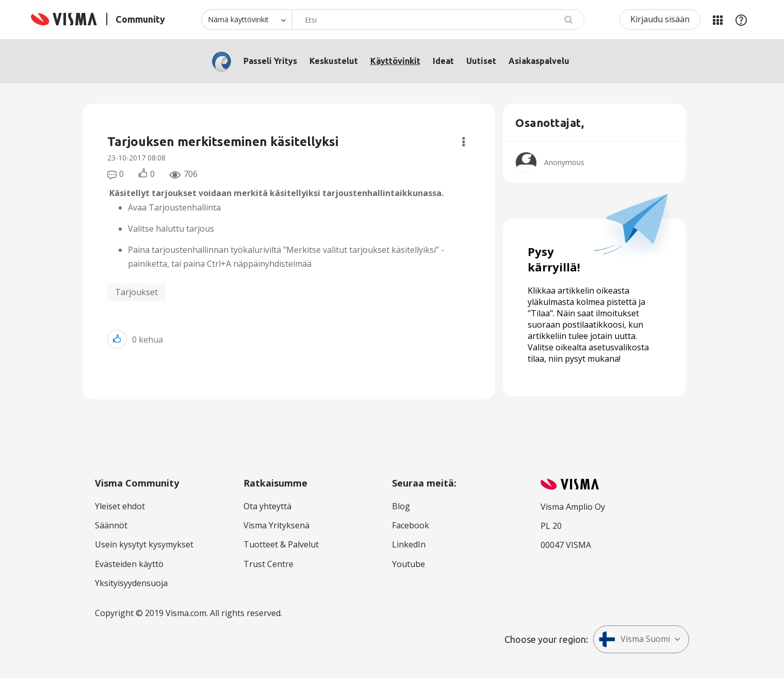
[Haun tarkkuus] (247, 20)
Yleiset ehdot (120, 506)
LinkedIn (409, 544)
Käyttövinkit (395, 61)
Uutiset (481, 61)
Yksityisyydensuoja (131, 583)
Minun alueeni (717, 20)
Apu (741, 20)
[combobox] (438, 20)
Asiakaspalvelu (539, 61)
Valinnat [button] (463, 142)
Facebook (411, 525)
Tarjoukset (136, 292)
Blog (401, 506)
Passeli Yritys (270, 61)
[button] (117, 339)
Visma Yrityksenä (276, 525)
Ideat (443, 61)
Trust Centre (268, 564)
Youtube (409, 564)
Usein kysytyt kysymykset (144, 544)
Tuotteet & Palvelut (281, 544)
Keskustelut (334, 61)
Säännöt (111, 525)
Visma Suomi (634, 639)
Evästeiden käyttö (129, 564)
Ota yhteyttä (267, 506)
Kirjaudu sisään (660, 19)
